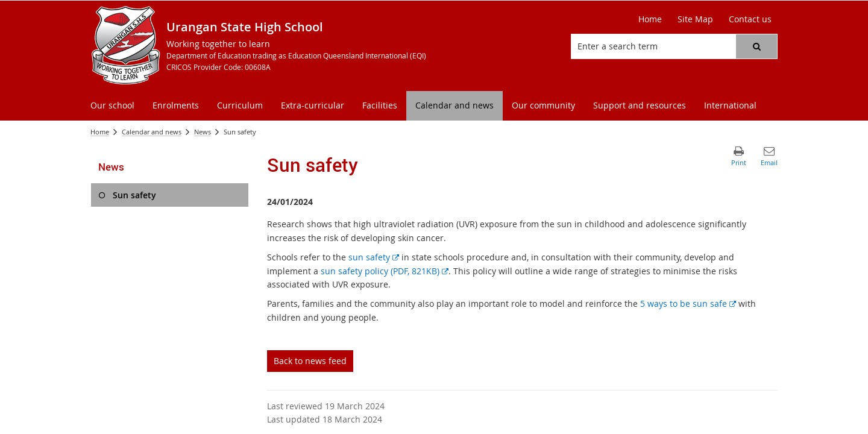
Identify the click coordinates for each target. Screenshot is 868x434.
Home (100, 132)
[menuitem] (112, 106)
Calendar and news (152, 132)
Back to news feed (310, 361)
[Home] (650, 19)
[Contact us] (750, 19)
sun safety (374, 257)
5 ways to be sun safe (688, 303)
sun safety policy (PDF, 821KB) (385, 271)
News (203, 132)
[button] (756, 46)
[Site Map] (695, 19)
